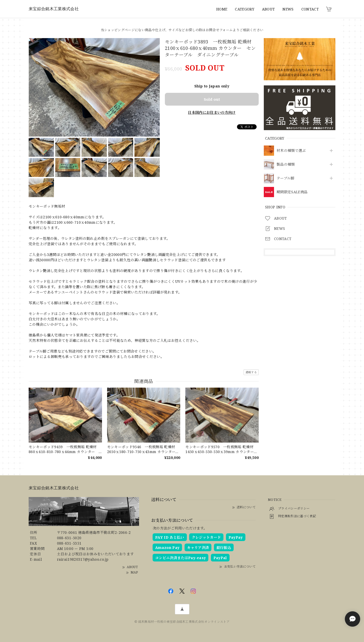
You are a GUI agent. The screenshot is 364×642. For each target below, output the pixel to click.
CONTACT (310, 9)
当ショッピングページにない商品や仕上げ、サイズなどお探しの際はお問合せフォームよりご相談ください (182, 30)
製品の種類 (286, 165)
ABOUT (269, 9)
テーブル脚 (286, 178)
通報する (251, 372)
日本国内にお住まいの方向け (212, 112)
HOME (222, 9)
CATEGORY (245, 9)
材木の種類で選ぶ (291, 151)
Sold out (212, 99)
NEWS (288, 9)
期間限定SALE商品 (292, 192)
